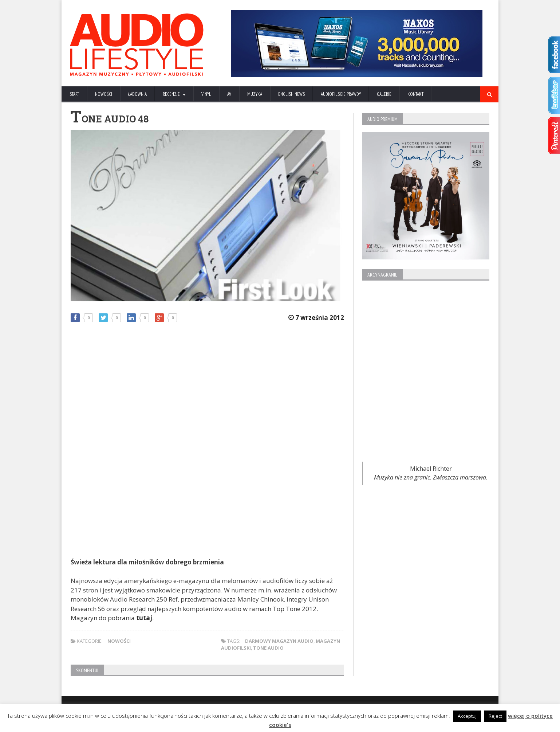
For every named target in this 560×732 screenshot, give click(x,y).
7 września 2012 (316, 318)
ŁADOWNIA (137, 94)
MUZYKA (255, 94)
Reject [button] (495, 716)
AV (229, 94)
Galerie (384, 94)
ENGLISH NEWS (291, 94)
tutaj (144, 618)
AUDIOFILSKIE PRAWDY (341, 94)
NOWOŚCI (104, 94)
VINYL (206, 94)
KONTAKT (415, 94)
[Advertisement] (207, 387)
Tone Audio (268, 648)
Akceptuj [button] (467, 716)
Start (74, 94)
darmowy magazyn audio (279, 641)
